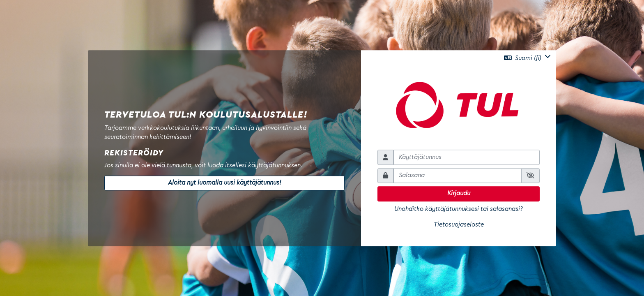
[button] (527, 58)
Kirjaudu (459, 193)
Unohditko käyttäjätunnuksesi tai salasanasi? (459, 209)
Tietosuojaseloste (459, 225)
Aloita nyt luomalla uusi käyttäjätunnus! (225, 183)
